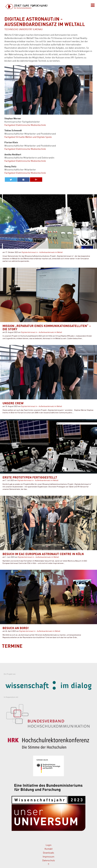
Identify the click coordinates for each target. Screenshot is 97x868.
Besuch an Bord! (16, 628)
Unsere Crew (13, 404)
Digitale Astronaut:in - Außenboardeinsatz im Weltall (42, 252)
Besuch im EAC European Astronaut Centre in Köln (43, 554)
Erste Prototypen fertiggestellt (30, 478)
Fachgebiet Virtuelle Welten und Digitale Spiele (28, 137)
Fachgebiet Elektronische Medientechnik (25, 125)
